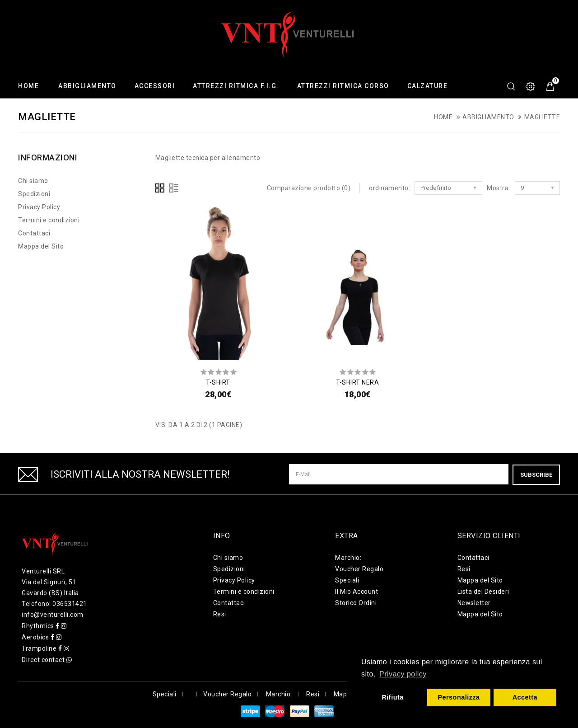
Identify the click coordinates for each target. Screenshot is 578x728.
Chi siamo (33, 181)
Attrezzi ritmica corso (343, 86)
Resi (220, 614)
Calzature (428, 86)
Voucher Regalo (359, 569)
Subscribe (536, 474)
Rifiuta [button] (392, 697)
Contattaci (34, 233)
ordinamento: (389, 188)
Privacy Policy (39, 207)
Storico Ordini (356, 603)
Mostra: (499, 188)
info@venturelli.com (53, 615)
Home (28, 86)
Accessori (155, 86)
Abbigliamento (87, 86)
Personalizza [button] (459, 697)
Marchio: (348, 558)
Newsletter (474, 603)
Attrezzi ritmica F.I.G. (236, 86)
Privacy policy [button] (403, 674)
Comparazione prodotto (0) (309, 188)
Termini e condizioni (49, 220)
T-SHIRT (218, 382)
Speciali (347, 580)
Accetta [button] (525, 697)
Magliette (542, 117)
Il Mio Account (357, 592)
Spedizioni (34, 194)
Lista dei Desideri (483, 592)
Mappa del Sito (41, 246)
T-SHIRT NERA (357, 382)
